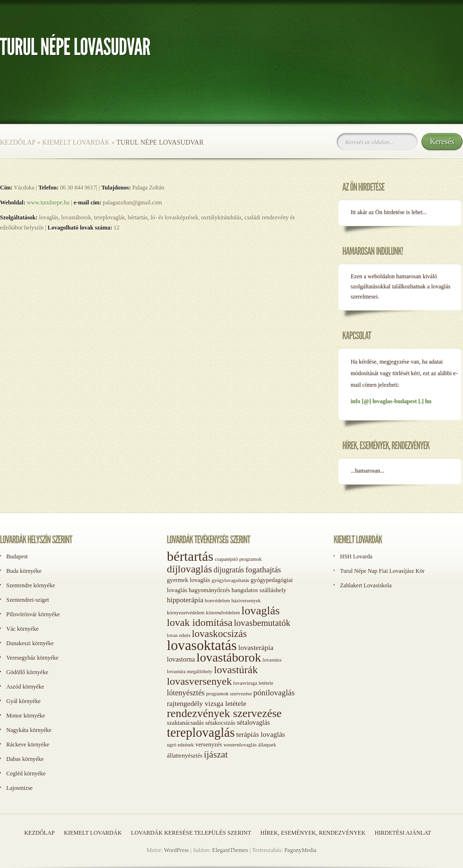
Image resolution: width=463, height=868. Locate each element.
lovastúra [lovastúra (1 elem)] (272, 660)
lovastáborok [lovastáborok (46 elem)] (229, 658)
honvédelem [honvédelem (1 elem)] (218, 601)
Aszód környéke (25, 687)
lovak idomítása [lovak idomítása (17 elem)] (200, 623)
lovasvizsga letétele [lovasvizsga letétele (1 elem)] (253, 683)
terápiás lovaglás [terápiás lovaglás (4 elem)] (261, 734)
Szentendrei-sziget (28, 600)
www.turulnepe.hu (48, 203)
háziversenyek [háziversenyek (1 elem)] (246, 601)
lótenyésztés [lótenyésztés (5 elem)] (186, 693)
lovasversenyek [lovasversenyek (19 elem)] (199, 681)
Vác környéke (22, 629)
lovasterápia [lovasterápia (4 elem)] (256, 648)
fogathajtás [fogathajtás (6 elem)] (263, 570)
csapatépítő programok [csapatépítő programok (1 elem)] (238, 559)
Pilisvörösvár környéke (33, 614)
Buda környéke (24, 571)
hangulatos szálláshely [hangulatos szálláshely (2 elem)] (259, 590)
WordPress (177, 850)
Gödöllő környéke (27, 672)
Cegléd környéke (26, 773)
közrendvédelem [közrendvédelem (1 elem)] (223, 613)
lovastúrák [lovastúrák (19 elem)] (236, 670)
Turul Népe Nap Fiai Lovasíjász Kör (382, 571)
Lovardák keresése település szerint (191, 833)
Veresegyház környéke (32, 658)
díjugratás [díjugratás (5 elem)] (229, 570)
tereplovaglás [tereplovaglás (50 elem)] (201, 732)
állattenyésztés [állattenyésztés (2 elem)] (185, 756)
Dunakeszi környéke (30, 643)
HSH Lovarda (356, 556)
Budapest (17, 556)
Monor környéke (26, 716)
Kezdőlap (18, 142)
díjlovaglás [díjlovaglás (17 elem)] (190, 569)
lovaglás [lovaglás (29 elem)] (261, 610)
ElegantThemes (230, 850)
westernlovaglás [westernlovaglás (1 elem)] (240, 745)
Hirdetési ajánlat (403, 833)
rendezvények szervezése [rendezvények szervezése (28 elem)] (224, 713)
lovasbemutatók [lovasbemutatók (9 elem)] (262, 623)
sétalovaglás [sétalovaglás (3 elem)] (253, 723)
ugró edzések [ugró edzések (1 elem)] (180, 745)
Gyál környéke (23, 701)
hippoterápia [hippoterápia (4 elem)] (185, 600)
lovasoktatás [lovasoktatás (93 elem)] (202, 645)
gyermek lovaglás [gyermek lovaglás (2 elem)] (189, 580)
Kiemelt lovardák (76, 142)
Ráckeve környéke (28, 745)
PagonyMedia (300, 850)
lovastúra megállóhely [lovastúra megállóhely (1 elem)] (190, 671)
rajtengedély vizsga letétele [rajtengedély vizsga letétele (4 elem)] (207, 704)
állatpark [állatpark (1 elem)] (267, 745)
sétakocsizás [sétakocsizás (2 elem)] (221, 723)
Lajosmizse (20, 788)
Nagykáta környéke (29, 730)
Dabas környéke (25, 759)
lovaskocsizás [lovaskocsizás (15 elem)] (219, 634)
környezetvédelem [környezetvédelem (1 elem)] (186, 613)
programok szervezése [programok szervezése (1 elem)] (229, 694)
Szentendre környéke (31, 585)
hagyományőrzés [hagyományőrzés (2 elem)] (209, 590)
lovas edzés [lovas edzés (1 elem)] (179, 635)
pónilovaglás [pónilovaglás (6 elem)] (274, 693)
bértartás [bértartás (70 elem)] (190, 556)
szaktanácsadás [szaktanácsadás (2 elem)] (185, 723)
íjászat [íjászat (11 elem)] (216, 754)
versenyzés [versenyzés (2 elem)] (209, 745)
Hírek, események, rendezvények (313, 833)
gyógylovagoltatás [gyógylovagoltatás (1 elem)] (231, 580)
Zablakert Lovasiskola (366, 585)
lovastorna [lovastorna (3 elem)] (181, 659)
